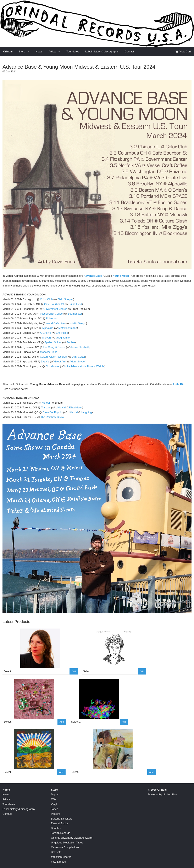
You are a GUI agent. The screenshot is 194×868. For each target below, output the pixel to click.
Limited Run (170, 794)
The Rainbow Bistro (52, 417)
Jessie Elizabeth (80, 347)
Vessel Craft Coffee (51, 314)
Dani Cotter (79, 357)
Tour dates (73, 51)
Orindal (8, 51)
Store (22, 51)
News (39, 51)
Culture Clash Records (53, 357)
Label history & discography (102, 51)
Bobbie (71, 342)
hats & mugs (58, 862)
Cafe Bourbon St (54, 304)
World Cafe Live (55, 323)
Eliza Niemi (76, 407)
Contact (129, 51)
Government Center (55, 309)
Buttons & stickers (62, 819)
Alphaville (48, 328)
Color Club (46, 299)
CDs (54, 799)
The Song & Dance (54, 347)
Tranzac (46, 407)
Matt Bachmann (68, 328)
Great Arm (60, 361)
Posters (56, 814)
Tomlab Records (61, 833)
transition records (61, 857)
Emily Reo (62, 333)
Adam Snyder (78, 361)
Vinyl (54, 804)
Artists (52, 51)
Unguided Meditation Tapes (67, 843)
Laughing (86, 412)
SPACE (46, 338)
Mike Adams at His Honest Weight (84, 366)
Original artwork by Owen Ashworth (72, 838)
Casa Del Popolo (52, 412)
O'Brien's (46, 333)
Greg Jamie (63, 338)
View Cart (183, 51)
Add (74, 671)
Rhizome (51, 318)
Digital (55, 794)
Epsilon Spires (53, 342)
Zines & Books (60, 823)
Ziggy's (45, 361)
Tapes (55, 809)
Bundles (56, 828)
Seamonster (75, 314)
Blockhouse (52, 366)
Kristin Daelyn (78, 323)
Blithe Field (75, 304)
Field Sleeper (65, 299)
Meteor (46, 403)
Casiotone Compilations (65, 847)
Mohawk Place (49, 352)
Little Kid (179, 384)
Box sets (56, 852)
